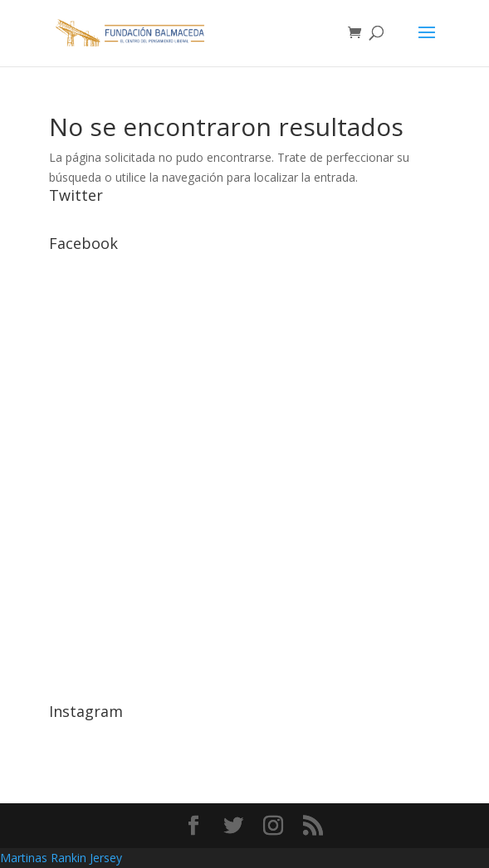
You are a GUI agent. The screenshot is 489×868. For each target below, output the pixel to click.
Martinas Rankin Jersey (61, 858)
